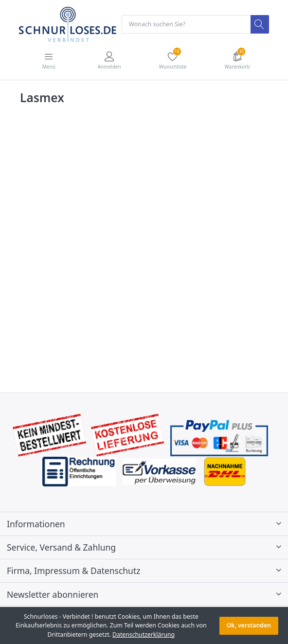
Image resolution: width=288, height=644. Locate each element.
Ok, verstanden (249, 625)
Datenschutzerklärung (144, 635)
